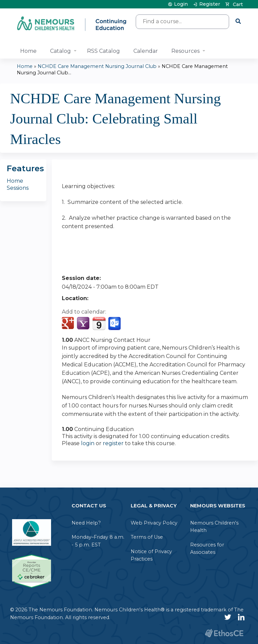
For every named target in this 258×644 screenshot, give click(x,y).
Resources (185, 51)
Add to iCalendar (99, 323)
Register (210, 4)
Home (28, 51)
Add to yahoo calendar (84, 324)
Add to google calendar (69, 324)
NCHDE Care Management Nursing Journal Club (97, 66)
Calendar (146, 51)
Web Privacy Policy (154, 523)
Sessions (18, 188)
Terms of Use (147, 537)
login (88, 443)
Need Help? (86, 523)
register (113, 443)
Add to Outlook (115, 324)
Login (181, 4)
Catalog (60, 51)
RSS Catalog (103, 51)
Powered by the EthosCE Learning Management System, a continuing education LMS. (224, 633)
